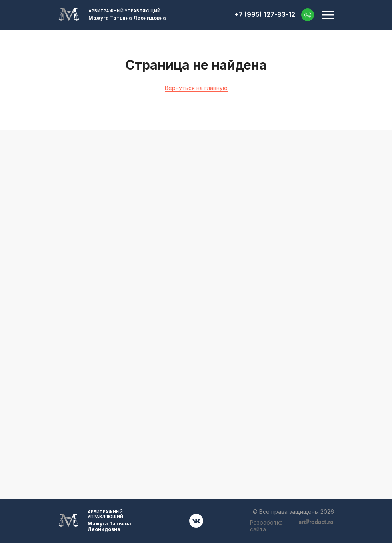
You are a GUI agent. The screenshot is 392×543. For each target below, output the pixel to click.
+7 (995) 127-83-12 (265, 15)
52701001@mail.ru (196, 317)
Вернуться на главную (196, 88)
